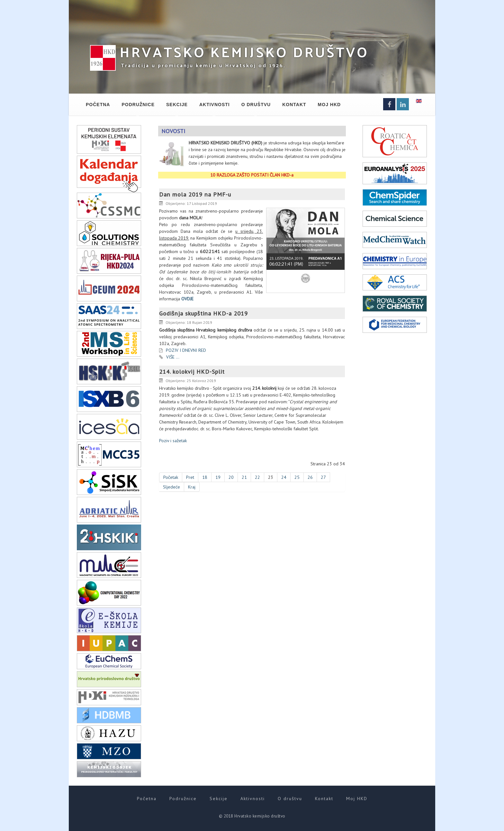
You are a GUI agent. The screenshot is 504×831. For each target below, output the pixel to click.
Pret (190, 477)
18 (205, 477)
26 (310, 477)
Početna (98, 105)
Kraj (192, 487)
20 (231, 477)
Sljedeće (171, 487)
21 (244, 477)
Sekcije (177, 105)
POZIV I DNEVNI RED (186, 350)
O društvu (256, 105)
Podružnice (138, 105)
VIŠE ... (173, 357)
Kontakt (294, 105)
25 (297, 477)
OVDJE (187, 299)
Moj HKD (329, 105)
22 (257, 477)
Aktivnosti (215, 105)
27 (323, 477)
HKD (244, 51)
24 (284, 477)
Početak (171, 477)
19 (218, 477)
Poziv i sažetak (173, 441)
